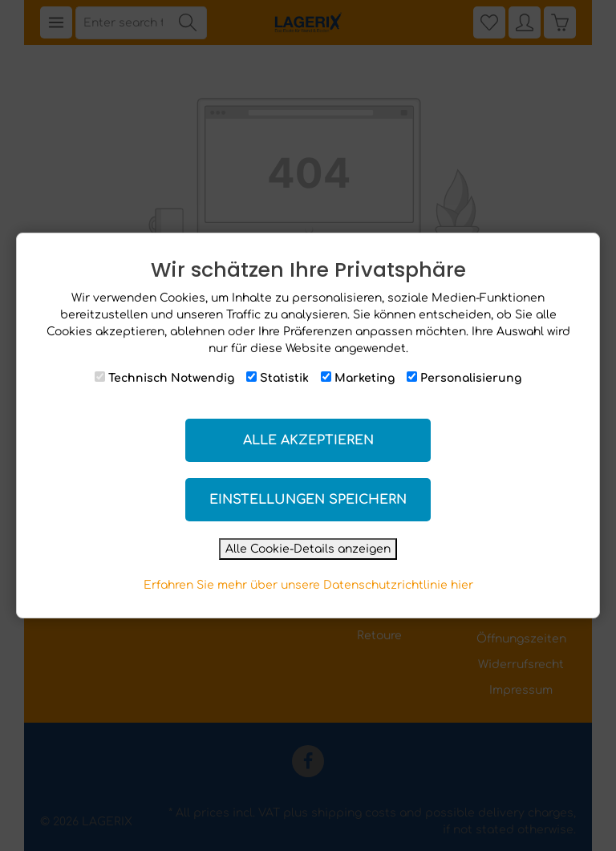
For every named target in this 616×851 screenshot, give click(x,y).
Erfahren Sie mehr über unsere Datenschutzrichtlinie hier (308, 585)
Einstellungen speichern (308, 500)
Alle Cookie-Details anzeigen (308, 549)
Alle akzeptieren (308, 440)
